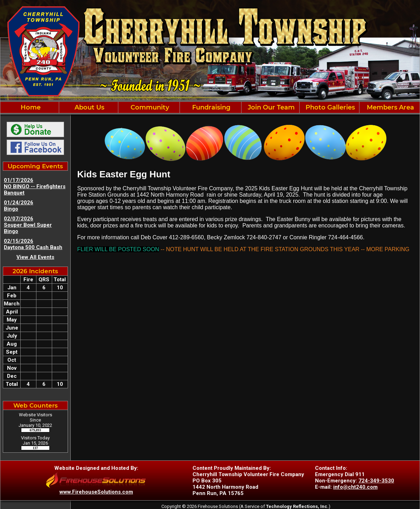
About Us (89, 107)
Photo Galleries (329, 107)
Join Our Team (270, 107)
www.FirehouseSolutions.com (96, 492)
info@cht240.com (355, 487)
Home (30, 107)
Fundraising (210, 107)
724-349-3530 (376, 481)
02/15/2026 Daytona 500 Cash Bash (33, 244)
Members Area (390, 107)
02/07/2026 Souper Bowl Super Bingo (28, 225)
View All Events (35, 257)
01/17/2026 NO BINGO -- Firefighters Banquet (35, 186)
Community (149, 107)
